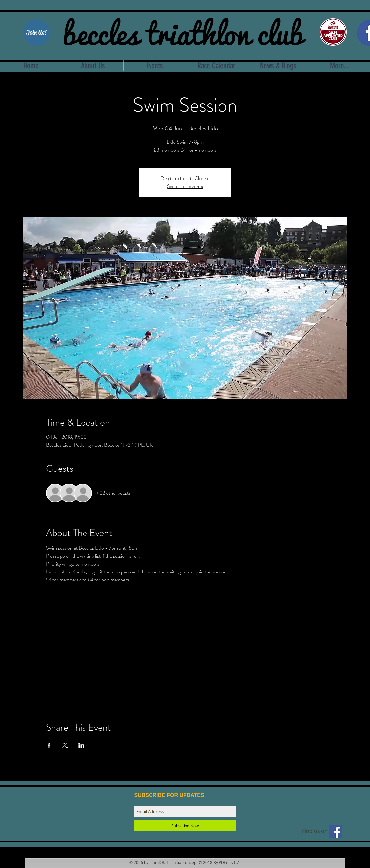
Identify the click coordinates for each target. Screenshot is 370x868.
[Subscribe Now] (185, 826)
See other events (185, 187)
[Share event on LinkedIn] (81, 745)
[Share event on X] (65, 745)
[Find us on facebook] (336, 831)
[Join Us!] (36, 33)
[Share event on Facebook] (49, 745)
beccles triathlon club (183, 31)
